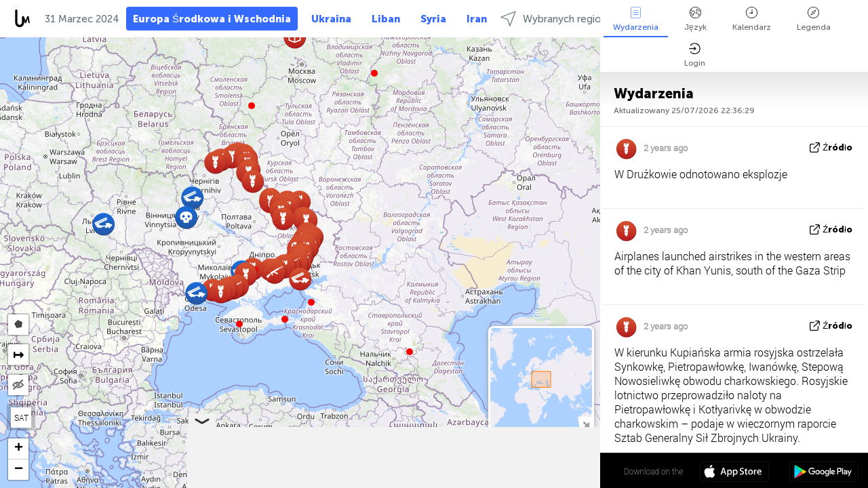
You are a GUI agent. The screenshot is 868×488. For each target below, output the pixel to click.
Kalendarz (752, 19)
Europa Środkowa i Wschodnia (212, 19)
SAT (21, 418)
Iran (477, 19)
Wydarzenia (636, 19)
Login (695, 55)
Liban (386, 19)
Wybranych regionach (562, 19)
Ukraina (331, 19)
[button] (285, 319)
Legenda (814, 19)
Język (695, 19)
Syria (433, 19)
